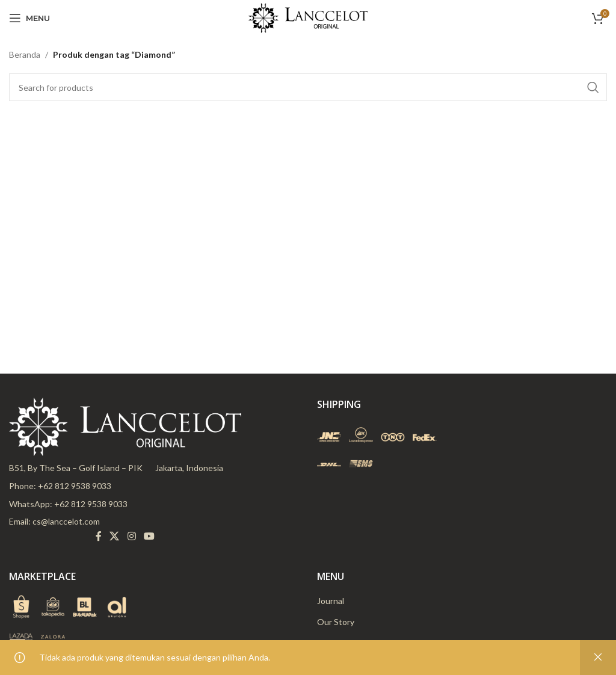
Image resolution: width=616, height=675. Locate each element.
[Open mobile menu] (29, 18)
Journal (331, 601)
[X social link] (115, 537)
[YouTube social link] (149, 537)
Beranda (25, 54)
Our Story (336, 622)
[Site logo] (308, 17)
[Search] (308, 87)
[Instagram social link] (131, 537)
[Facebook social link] (99, 537)
